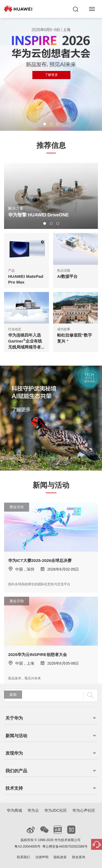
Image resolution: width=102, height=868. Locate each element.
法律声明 (42, 857)
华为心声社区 (84, 810)
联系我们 (23, 857)
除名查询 (79, 857)
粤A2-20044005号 (27, 847)
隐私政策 (60, 857)
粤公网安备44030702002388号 (65, 847)
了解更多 (51, 75)
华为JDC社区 (56, 810)
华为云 (33, 810)
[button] (45, 124)
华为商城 (14, 810)
